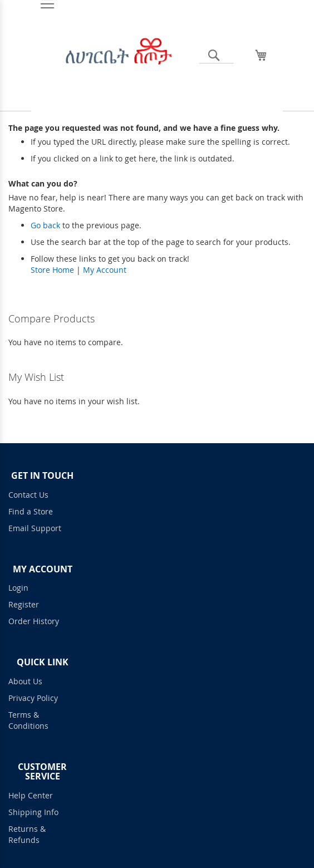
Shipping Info (33, 812)
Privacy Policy (33, 698)
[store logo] (118, 60)
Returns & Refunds (27, 834)
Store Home (52, 270)
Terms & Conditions (28, 720)
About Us (25, 681)
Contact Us (28, 495)
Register (24, 604)
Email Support (35, 528)
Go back (45, 225)
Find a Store (31, 511)
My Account (105, 270)
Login (18, 588)
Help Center (31, 795)
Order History (34, 621)
